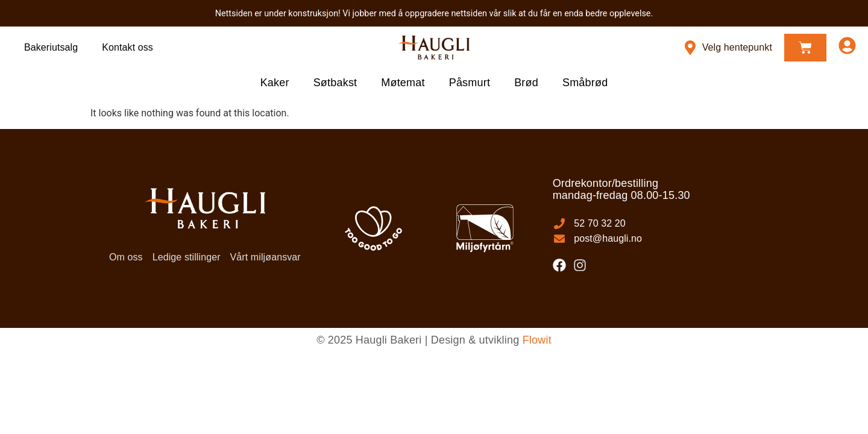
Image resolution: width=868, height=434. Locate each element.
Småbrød (585, 83)
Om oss (126, 257)
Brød (526, 83)
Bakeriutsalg (51, 47)
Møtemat (403, 83)
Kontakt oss (127, 47)
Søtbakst (335, 83)
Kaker (275, 83)
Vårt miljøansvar (266, 257)
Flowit (537, 340)
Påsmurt (470, 83)
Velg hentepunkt (737, 47)
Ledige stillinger (187, 257)
